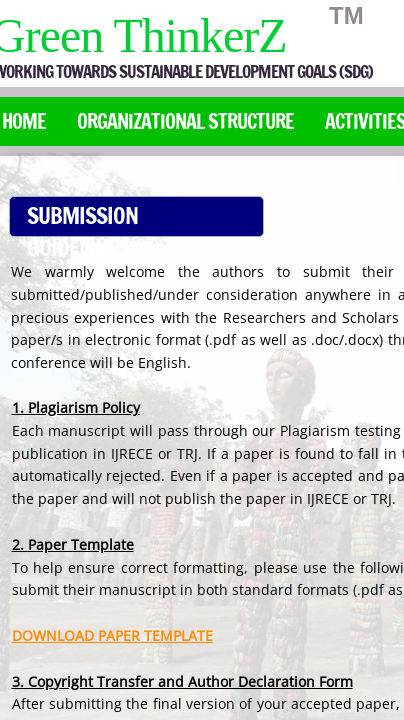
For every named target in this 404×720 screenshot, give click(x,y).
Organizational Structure (185, 121)
